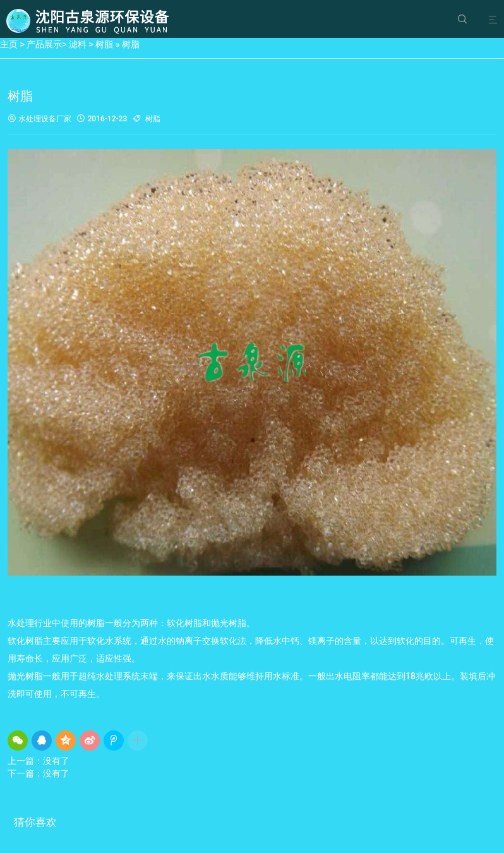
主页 (9, 44)
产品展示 (44, 44)
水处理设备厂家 (39, 119)
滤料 (78, 44)
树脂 (104, 44)
